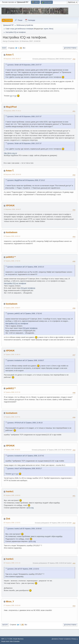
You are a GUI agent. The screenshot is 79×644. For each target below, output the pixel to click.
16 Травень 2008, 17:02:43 (12, 261)
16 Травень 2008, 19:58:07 (12, 308)
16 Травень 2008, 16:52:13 (12, 236)
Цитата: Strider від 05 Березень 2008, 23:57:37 (24, 65)
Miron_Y (10, 602)
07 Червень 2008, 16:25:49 (12, 605)
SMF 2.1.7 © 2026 (7, 639)
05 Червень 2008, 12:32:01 (12, 523)
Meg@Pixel (11, 107)
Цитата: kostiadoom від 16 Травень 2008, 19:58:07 (26, 360)
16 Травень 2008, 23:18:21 (12, 450)
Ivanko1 (10, 491)
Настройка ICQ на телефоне (15, 283)
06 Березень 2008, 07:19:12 (12, 111)
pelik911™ (11, 257)
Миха (51, 29)
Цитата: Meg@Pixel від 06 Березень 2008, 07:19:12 (26, 180)
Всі (24, 48)
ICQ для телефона (28, 288)
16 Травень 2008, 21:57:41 (12, 417)
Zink (8, 519)
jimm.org (30, 508)
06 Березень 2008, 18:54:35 (12, 174)
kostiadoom (12, 232)
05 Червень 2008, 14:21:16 (12, 563)
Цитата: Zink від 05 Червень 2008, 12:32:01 (23, 569)
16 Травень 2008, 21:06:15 (12, 355)
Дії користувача (70, 48)
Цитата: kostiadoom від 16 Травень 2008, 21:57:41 (26, 456)
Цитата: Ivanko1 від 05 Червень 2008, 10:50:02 (24, 529)
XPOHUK (10, 206)
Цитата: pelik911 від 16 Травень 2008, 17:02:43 (25, 314)
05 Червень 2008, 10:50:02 (12, 495)
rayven (46, 29)
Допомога (55, 639)
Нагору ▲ (75, 639)
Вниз (4, 48)
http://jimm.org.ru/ (10, 153)
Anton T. (10, 55)
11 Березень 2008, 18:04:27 (12, 209)
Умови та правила (65, 639)
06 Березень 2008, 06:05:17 (12, 59)
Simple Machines (18, 639)
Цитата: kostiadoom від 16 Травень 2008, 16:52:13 (26, 267)
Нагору (5, 625)
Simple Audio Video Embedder (10, 641)
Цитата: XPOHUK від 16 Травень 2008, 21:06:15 (25, 423)
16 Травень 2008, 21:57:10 (12, 392)
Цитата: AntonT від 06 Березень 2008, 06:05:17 (25, 469)
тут (11, 96)
